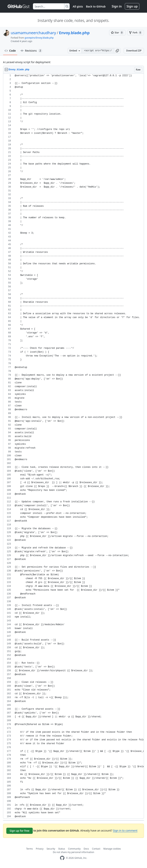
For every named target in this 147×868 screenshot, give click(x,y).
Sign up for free (20, 831)
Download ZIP (134, 51)
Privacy (40, 849)
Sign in (117, 6)
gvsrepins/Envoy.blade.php (39, 38)
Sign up (132, 6)
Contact (96, 849)
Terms (30, 849)
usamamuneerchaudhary (33, 33)
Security (51, 849)
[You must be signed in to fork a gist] (136, 33)
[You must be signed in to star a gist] (117, 33)
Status (62, 849)
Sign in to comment (125, 830)
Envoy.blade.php (74, 33)
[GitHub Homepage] (62, 858)
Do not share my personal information (73, 852)
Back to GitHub (96, 6)
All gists (78, 6)
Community (74, 849)
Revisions (31, 51)
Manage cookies (112, 849)
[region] (73, 446)
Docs (86, 849)
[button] (117, 51)
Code (10, 51)
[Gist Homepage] (19, 6)
